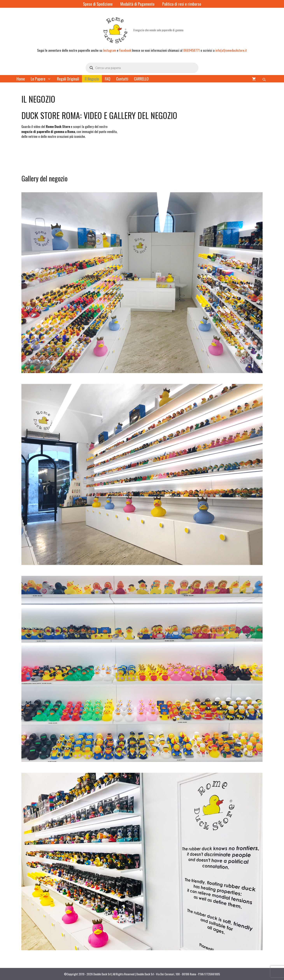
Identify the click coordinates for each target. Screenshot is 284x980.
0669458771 (192, 50)
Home (21, 79)
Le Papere (42, 79)
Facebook (125, 50)
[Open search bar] (265, 79)
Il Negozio (92, 79)
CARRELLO (141, 79)
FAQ (108, 79)
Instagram (110, 50)
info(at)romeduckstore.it (231, 50)
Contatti (122, 79)
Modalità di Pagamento (137, 4)
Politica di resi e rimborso (182, 4)
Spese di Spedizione (98, 4)
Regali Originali (68, 79)
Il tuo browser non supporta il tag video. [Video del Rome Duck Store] (51, 158)
